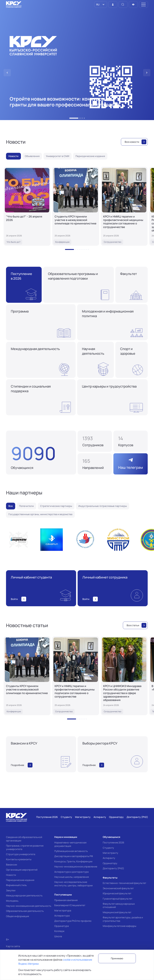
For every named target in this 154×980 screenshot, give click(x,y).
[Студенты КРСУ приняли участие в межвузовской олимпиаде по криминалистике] (76, 206)
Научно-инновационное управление (76, 867)
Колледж (59, 931)
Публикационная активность (71, 851)
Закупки (11, 890)
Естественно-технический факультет (124, 883)
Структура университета (21, 854)
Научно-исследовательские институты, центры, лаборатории (73, 884)
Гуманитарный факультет (118, 899)
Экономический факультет (118, 888)
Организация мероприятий (22, 870)
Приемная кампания (66, 900)
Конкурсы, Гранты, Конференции (73, 861)
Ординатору (110, 863)
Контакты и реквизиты (19, 859)
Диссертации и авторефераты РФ (74, 856)
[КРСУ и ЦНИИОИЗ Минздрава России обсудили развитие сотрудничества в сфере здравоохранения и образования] (124, 676)
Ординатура (62, 926)
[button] (74, 118)
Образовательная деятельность (25, 911)
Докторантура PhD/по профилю (73, 921)
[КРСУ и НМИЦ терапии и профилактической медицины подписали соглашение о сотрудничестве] (124, 206)
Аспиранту (109, 858)
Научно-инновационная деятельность (29, 906)
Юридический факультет (117, 893)
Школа (58, 936)
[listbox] (101, 5)
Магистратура (63, 911)
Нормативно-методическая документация (70, 844)
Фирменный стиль (16, 885)
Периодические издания (20, 880)
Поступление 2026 (113, 843)
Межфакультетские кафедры (119, 926)
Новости (11, 875)
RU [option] (98, 5)
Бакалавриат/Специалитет (70, 905)
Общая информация (18, 916)
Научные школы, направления (72, 877)
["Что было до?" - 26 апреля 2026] (27, 206)
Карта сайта (13, 946)
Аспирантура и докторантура (71, 872)
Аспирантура (62, 916)
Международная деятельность (24, 895)
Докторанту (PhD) (113, 868)
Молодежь (12, 901)
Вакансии (12, 865)
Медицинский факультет (117, 912)
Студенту (108, 848)
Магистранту (110, 853)
